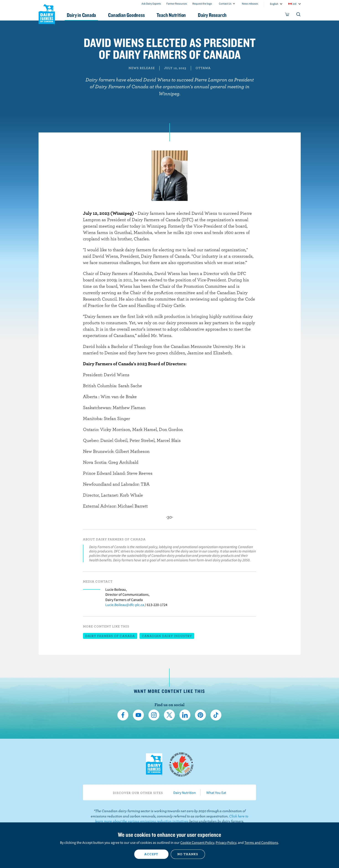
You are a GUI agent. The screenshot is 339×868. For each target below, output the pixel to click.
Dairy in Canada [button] (82, 15)
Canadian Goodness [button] (126, 15)
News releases (250, 4)
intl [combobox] (294, 4)
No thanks (188, 854)
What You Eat (216, 793)
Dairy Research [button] (212, 15)
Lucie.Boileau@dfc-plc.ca (125, 605)
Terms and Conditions (261, 842)
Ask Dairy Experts (151, 4)
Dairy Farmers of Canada (47, 14)
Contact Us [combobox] (225, 4)
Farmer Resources (177, 4)
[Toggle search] (299, 15)
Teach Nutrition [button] (171, 15)
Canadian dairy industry (167, 636)
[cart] (287, 15)
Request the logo (202, 4)
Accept (151, 854)
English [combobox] (274, 4)
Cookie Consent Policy (197, 842)
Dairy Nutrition (185, 793)
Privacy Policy (226, 842)
